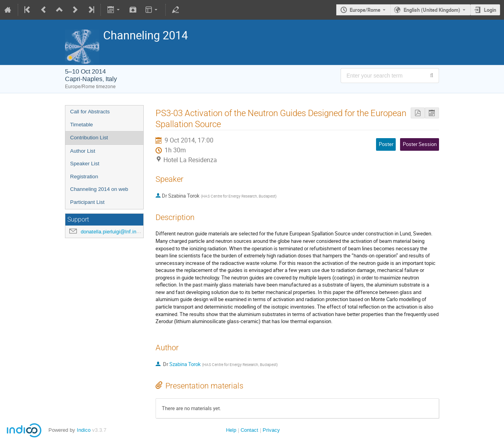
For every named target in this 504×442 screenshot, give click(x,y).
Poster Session (420, 144)
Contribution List (89, 138)
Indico (84, 430)
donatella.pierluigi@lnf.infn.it (113, 232)
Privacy (271, 430)
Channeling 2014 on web (99, 189)
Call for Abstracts (90, 112)
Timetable (82, 125)
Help (231, 430)
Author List (83, 151)
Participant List (87, 202)
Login (490, 10)
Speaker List (85, 164)
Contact (249, 430)
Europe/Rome (365, 10)
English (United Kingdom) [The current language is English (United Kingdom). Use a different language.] (432, 10)
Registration (84, 177)
